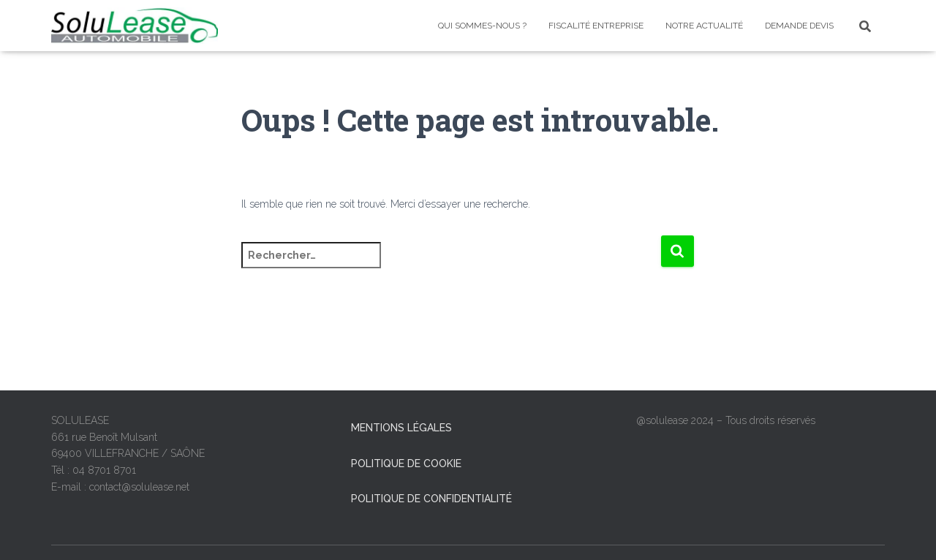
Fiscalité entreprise (596, 26)
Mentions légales (401, 428)
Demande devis (799, 26)
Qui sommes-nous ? (482, 26)
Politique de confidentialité (431, 499)
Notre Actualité (704, 26)
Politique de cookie (406, 463)
